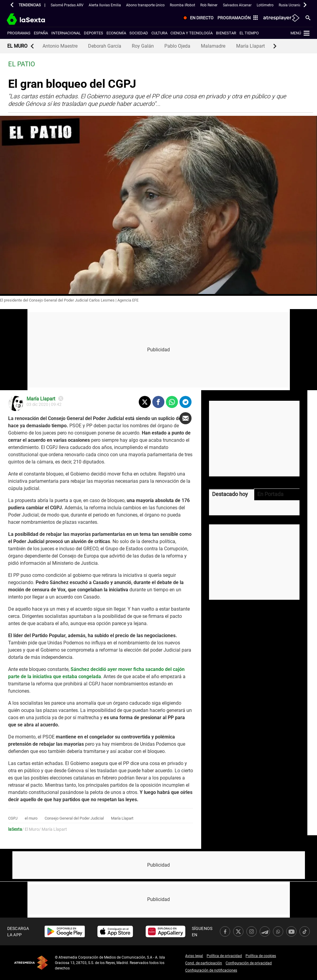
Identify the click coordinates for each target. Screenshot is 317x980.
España (41, 33)
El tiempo (249, 33)
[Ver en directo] (197, 18)
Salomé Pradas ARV (67, 5)
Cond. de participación (204, 963)
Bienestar (226, 33)
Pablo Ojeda (177, 46)
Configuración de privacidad (249, 963)
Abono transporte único (145, 5)
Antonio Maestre (60, 46)
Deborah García (105, 46)
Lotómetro (265, 5)
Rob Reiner (209, 5)
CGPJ (13, 818)
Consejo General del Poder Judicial (74, 818)
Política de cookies (261, 956)
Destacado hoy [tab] (230, 494)
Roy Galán (143, 46)
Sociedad (139, 33)
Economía (116, 33)
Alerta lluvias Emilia (105, 5)
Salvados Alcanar (237, 5)
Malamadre (213, 46)
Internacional (66, 33)
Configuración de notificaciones (211, 970)
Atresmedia (31, 963)
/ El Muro (30, 829)
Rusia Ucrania (290, 5)
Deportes (94, 33)
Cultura (159, 33)
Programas (19, 33)
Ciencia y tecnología (192, 33)
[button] (12, 5)
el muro (31, 818)
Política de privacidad (224, 956)
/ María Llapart (53, 829)
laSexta (15, 829)
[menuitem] (197, 18)
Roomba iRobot (182, 5)
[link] (65, 931)
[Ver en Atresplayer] (281, 18)
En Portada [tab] (270, 494)
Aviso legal (194, 956)
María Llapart (250, 46)
